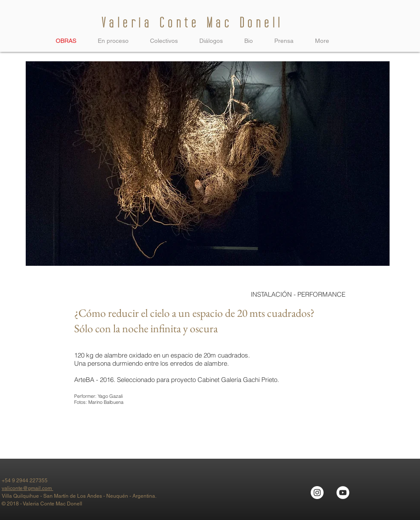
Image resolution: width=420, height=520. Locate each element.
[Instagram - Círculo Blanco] (317, 493)
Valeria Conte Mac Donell (192, 23)
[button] (164, 41)
